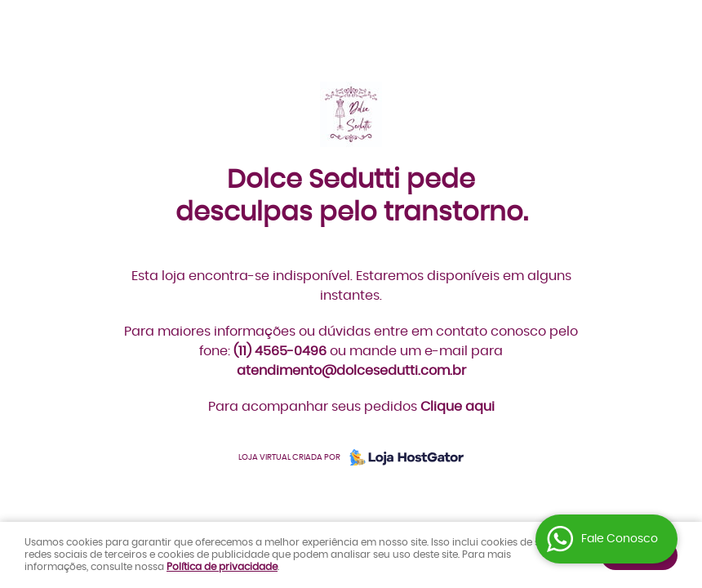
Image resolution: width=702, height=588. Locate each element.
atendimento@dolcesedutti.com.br (351, 371)
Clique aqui (458, 407)
